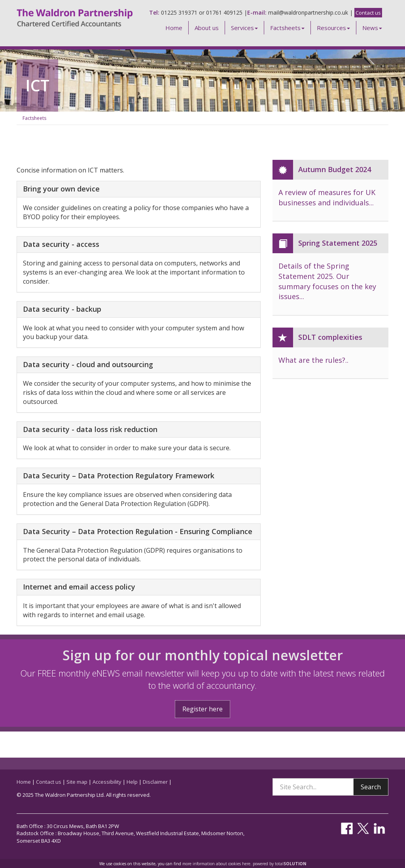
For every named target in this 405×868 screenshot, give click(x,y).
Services (244, 28)
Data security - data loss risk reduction (90, 430)
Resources (333, 28)
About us (207, 28)
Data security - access (61, 244)
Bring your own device (61, 189)
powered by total (279, 864)
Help (132, 782)
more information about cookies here (216, 864)
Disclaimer (155, 782)
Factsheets (287, 28)
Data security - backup (62, 309)
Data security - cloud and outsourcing (88, 365)
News (372, 28)
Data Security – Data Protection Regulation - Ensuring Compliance (138, 532)
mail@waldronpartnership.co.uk (308, 12)
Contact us (368, 13)
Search (371, 787)
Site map (77, 782)
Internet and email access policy (79, 587)
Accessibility (107, 782)
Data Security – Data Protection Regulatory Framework (119, 476)
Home (174, 28)
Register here (202, 709)
